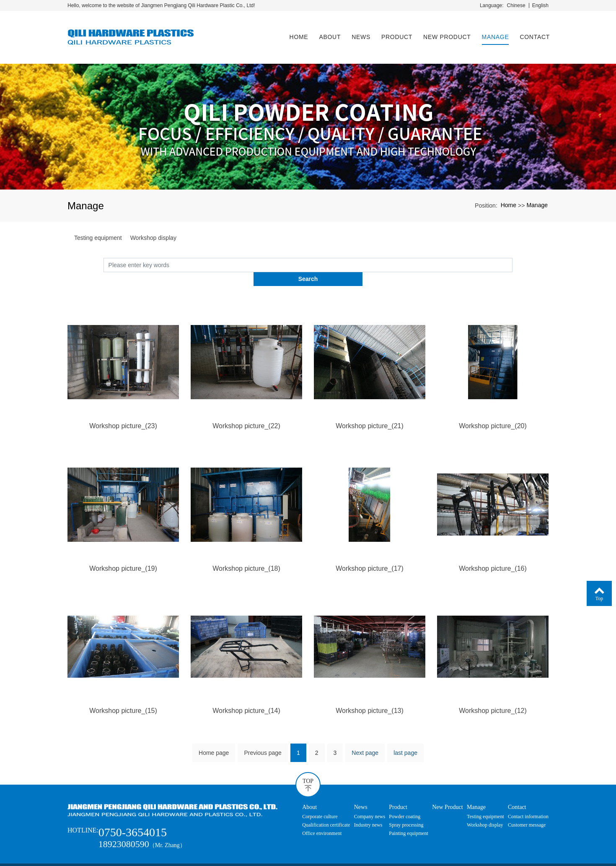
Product (396, 33)
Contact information (528, 796)
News (360, 33)
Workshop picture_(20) (493, 404)
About (329, 33)
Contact (533, 33)
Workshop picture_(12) (493, 690)
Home (298, 33)
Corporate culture (320, 796)
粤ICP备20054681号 (308, 858)
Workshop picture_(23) (123, 404)
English (540, 5)
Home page (214, 732)
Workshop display (153, 230)
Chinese (516, 5)
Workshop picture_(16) (493, 547)
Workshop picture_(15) (123, 690)
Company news (370, 796)
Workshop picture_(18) (246, 547)
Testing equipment (98, 230)
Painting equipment (409, 813)
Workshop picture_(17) (370, 547)
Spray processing (406, 804)
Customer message (527, 804)
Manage (494, 33)
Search (513, 257)
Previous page (263, 732)
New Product (446, 33)
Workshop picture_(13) (370, 690)
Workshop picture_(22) (246, 404)
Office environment (322, 813)
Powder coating (405, 796)
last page (405, 732)
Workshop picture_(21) (370, 404)
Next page (365, 732)
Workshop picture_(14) (246, 690)
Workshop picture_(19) (123, 547)
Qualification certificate (326, 804)
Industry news (368, 804)
